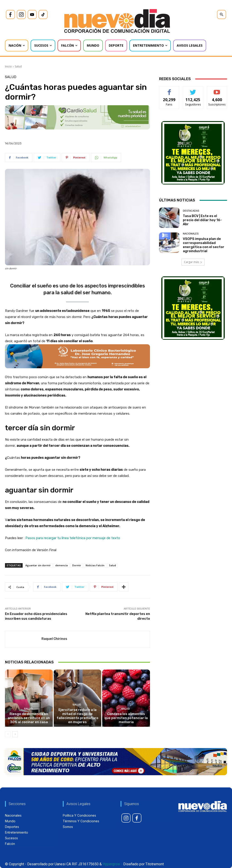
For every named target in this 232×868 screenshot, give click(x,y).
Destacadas (191, 211)
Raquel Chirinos (54, 639)
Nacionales (191, 234)
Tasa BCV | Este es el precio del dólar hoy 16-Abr (202, 220)
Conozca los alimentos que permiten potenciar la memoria (126, 718)
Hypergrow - (112, 864)
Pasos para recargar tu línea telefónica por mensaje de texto (73, 538)
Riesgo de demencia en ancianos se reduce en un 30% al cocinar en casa (29, 718)
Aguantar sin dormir (38, 565)
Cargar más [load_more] (193, 262)
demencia (62, 565)
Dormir (77, 565)
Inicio (8, 66)
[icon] (10, 14)
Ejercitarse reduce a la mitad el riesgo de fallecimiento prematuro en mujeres (77, 716)
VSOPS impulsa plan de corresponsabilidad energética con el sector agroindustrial (204, 245)
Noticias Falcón (95, 565)
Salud (18, 66)
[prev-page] (8, 734)
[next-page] (15, 734)
